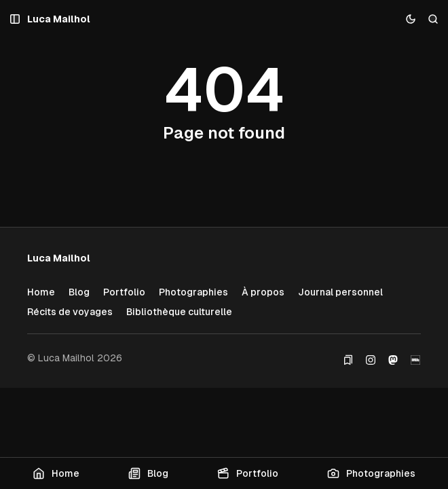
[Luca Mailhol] (59, 19)
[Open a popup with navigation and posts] (15, 19)
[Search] (433, 19)
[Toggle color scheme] (411, 19)
